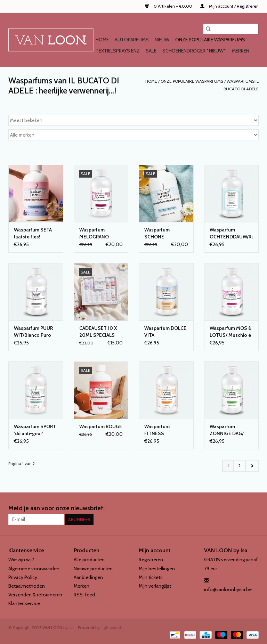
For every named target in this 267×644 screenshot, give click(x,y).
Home (102, 40)
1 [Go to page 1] (228, 466)
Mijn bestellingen (157, 569)
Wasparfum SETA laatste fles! (33, 233)
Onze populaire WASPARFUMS (210, 40)
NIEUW (162, 40)
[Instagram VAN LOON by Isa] (253, 508)
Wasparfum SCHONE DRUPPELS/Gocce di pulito (164, 233)
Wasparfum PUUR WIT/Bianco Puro (33, 332)
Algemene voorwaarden (34, 569)
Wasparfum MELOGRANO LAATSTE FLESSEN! (101, 233)
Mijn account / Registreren (229, 6)
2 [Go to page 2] (240, 466)
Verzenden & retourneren (35, 595)
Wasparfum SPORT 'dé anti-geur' (35, 430)
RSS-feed (84, 595)
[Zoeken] (231, 29)
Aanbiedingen (88, 577)
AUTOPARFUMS (132, 40)
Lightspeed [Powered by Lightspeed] (111, 627)
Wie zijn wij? (21, 560)
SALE (151, 51)
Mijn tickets (151, 577)
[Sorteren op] (133, 120)
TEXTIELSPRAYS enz (118, 51)
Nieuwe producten (93, 569)
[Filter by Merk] (133, 135)
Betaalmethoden (27, 586)
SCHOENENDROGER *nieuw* (194, 51)
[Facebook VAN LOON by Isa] (241, 508)
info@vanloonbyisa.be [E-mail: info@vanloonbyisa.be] (228, 589)
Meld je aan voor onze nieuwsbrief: (56, 508)
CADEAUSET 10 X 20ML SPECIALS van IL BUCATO (98, 332)
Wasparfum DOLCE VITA (165, 332)
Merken (241, 51)
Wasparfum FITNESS (157, 430)
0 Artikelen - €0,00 (169, 6)
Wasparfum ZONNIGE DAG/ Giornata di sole (227, 430)
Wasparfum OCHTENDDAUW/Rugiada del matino (232, 233)
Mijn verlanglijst (155, 586)
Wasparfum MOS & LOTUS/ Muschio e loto (230, 332)
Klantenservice (24, 603)
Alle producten (89, 560)
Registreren (151, 560)
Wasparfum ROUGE (101, 426)
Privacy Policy (23, 577)
